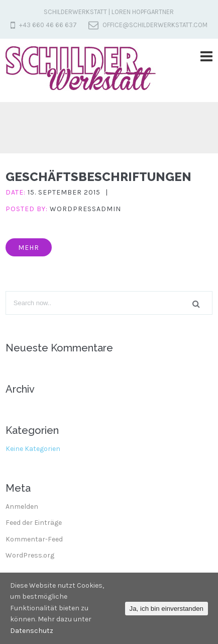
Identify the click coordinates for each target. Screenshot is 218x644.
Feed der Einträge (34, 523)
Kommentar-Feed (34, 539)
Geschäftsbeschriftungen (98, 177)
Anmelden (22, 507)
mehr (29, 248)
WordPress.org (30, 555)
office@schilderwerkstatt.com (155, 25)
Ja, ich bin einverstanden (167, 609)
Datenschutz (32, 631)
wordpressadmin (85, 209)
